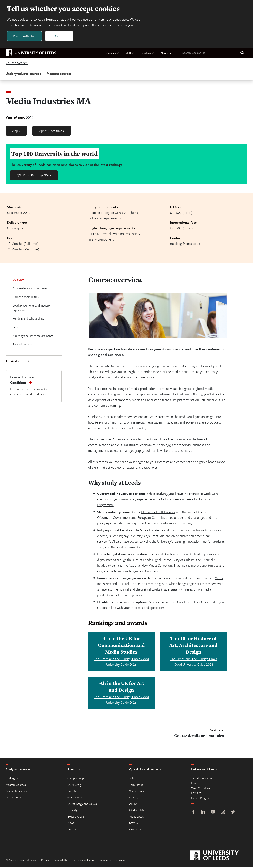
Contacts (135, 830)
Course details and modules (30, 289)
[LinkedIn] (203, 813)
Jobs (132, 779)
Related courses (22, 345)
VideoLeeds (137, 817)
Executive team (77, 817)
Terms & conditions (83, 860)
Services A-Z (137, 792)
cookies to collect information (39, 20)
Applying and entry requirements (33, 336)
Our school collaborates (158, 512)
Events (72, 830)
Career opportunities (26, 297)
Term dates (136, 785)
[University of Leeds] (219, 856)
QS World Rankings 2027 (34, 176)
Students (113, 53)
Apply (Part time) (52, 131)
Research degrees (16, 792)
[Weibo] (233, 813)
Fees (15, 328)
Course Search (17, 63)
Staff (130, 53)
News (71, 823)
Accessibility (61, 860)
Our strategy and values (82, 804)
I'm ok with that (25, 36)
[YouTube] (213, 813)
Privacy (45, 860)
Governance (75, 798)
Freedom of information (112, 860)
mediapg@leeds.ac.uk (185, 244)
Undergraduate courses (23, 74)
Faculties (147, 53)
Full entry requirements (105, 219)
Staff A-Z (135, 823)
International (14, 798)
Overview (19, 280)
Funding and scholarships (28, 319)
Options (59, 36)
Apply (16, 131)
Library (134, 798)
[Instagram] (223, 813)
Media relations (139, 811)
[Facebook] (193, 813)
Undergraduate (15, 779)
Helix (147, 542)
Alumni (166, 53)
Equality (72, 811)
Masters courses (59, 74)
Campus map (76, 779)
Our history (75, 785)
